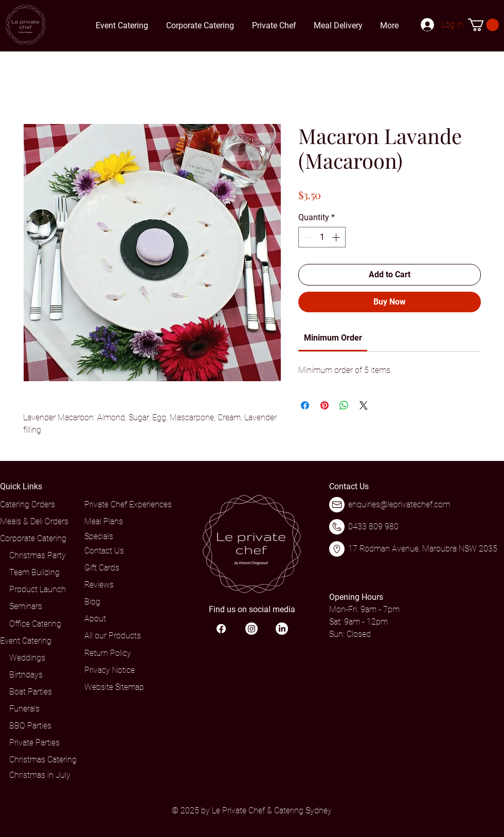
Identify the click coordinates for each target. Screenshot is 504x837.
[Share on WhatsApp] (344, 405)
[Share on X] (364, 405)
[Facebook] (221, 629)
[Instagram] (251, 629)
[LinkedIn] (282, 629)
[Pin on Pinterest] (325, 405)
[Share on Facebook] (305, 405)
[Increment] (337, 237)
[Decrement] (307, 237)
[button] (483, 25)
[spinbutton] (322, 237)
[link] (333, 338)
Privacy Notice (110, 670)
